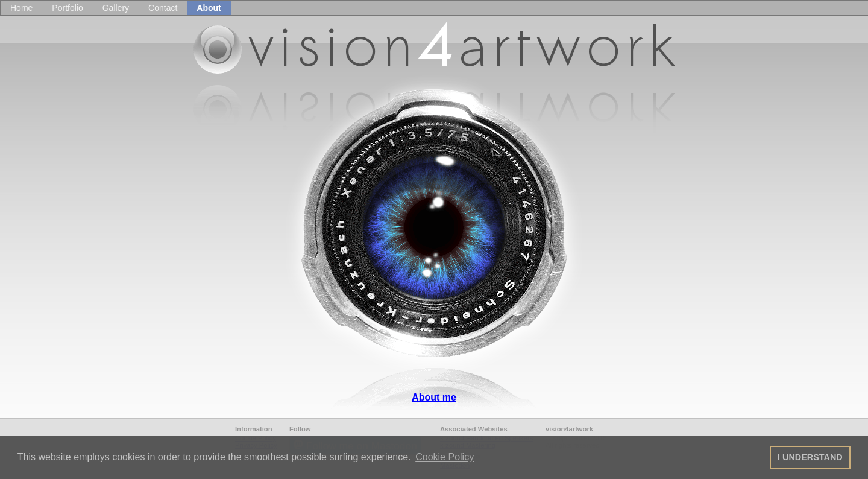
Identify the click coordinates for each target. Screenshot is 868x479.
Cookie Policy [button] (445, 457)
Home (21, 8)
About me (434, 397)
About (209, 8)
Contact (163, 8)
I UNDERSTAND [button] (810, 457)
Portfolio (67, 8)
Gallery (116, 8)
